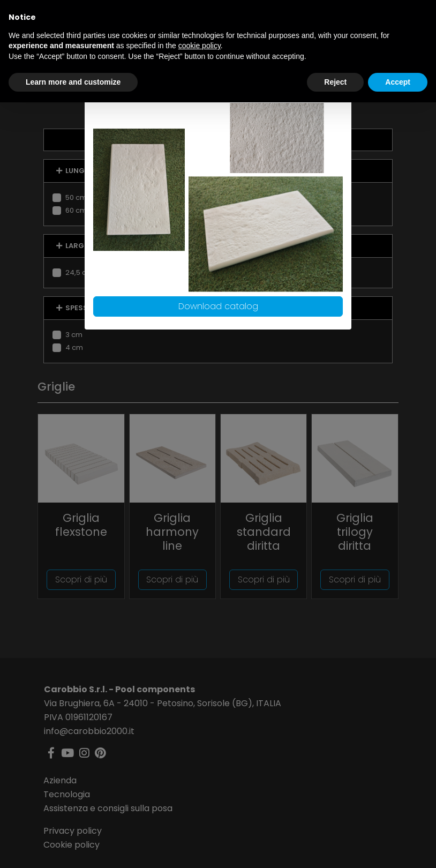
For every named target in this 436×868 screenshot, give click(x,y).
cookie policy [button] (200, 46)
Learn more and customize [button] (73, 82)
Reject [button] (335, 82)
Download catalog (218, 306)
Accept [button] (398, 82)
